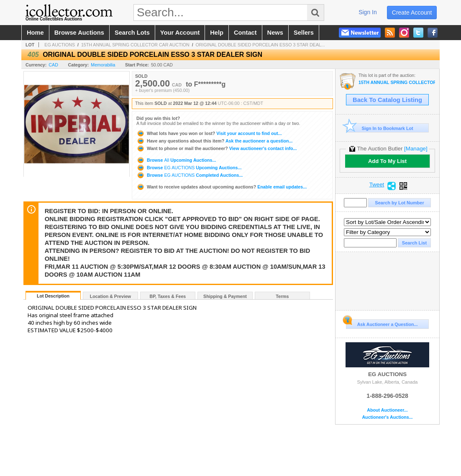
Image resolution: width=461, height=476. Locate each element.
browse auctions (79, 33)
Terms (282, 296)
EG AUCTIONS (60, 45)
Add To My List (387, 161)
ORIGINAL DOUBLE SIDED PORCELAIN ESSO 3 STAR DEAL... (260, 45)
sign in (368, 12)
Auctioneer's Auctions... (387, 417)
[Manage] (416, 149)
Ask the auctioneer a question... (214, 141)
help (217, 33)
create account (412, 13)
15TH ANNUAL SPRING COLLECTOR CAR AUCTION (135, 45)
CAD (53, 65)
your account (180, 33)
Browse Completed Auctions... (190, 175)
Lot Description (53, 296)
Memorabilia (103, 65)
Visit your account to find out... (209, 133)
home (35, 33)
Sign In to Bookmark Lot (380, 128)
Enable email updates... (222, 187)
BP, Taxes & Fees (168, 296)
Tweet (377, 185)
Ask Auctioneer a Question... (382, 323)
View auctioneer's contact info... (216, 148)
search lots (132, 33)
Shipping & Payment (225, 296)
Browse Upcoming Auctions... (176, 160)
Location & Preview (110, 296)
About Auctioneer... (387, 410)
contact (245, 33)
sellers (304, 33)
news (275, 33)
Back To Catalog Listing (387, 100)
